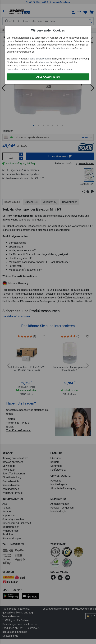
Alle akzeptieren (48, 77)
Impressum (66, 69)
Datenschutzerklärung (18, 69)
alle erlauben (58, 48)
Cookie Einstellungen (39, 59)
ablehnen (44, 62)
